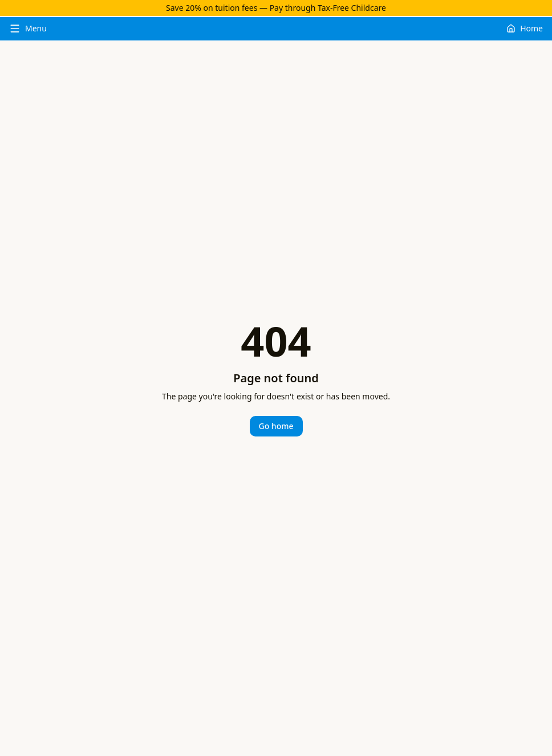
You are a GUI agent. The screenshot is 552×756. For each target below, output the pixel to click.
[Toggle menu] (28, 29)
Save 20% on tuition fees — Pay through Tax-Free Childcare (276, 8)
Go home (276, 426)
